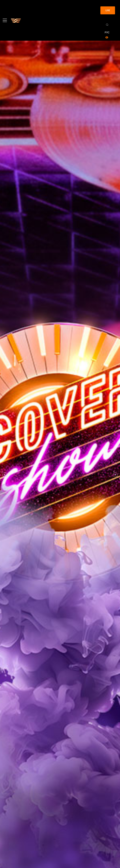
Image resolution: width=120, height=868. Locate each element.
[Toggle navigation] (5, 20)
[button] (5, 475)
